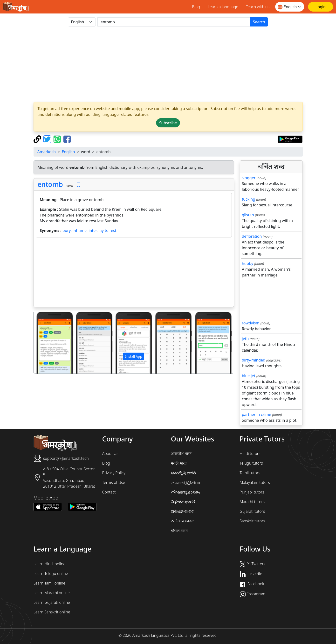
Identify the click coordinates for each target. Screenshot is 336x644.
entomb (50, 184)
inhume (80, 230)
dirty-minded (254, 360)
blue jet (249, 376)
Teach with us (258, 7)
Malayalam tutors (255, 482)
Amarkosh (47, 152)
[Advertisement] (168, 64)
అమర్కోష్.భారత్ (184, 473)
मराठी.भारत (179, 463)
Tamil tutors (250, 473)
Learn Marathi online (52, 593)
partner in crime (257, 414)
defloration (252, 236)
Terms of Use (114, 482)
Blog (196, 7)
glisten (248, 215)
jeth (245, 339)
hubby (248, 263)
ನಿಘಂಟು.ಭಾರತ (183, 502)
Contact (109, 492)
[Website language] (290, 7)
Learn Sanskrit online (52, 612)
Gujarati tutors (252, 511)
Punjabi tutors (252, 492)
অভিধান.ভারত (183, 521)
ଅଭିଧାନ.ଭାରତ (183, 511)
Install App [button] (134, 356)
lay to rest (108, 230)
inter (93, 230)
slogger (249, 178)
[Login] (321, 7)
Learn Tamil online (49, 583)
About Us (110, 453)
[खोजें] (174, 22)
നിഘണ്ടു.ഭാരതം (186, 492)
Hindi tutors (250, 453)
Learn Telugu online (51, 573)
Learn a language (223, 7)
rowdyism (251, 323)
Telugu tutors (251, 463)
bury (67, 230)
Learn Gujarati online (52, 602)
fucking (249, 199)
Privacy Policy (114, 473)
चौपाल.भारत (179, 531)
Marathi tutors (252, 502)
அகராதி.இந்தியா (186, 482)
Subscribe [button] (168, 123)
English (68, 152)
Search (259, 22)
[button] (49, 342)
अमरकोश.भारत (181, 453)
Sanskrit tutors (252, 521)
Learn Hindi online (50, 564)
